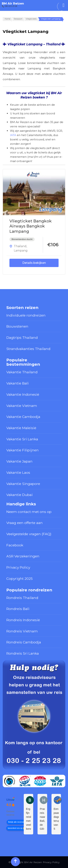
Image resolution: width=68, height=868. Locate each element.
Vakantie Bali (17, 383)
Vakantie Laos (18, 472)
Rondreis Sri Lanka (23, 653)
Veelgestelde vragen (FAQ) (29, 534)
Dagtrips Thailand (22, 338)
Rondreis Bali (18, 609)
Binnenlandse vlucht (22, 239)
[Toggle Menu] (63, 5)
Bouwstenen (17, 326)
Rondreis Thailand (22, 598)
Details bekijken (34, 263)
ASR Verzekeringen (23, 556)
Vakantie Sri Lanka (22, 439)
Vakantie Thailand (22, 372)
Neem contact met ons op (29, 512)
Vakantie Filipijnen (22, 450)
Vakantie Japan (19, 461)
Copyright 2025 (19, 579)
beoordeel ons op (15, 828)
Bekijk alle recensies (17, 822)
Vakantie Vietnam (22, 406)
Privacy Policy (18, 567)
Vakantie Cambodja (23, 417)
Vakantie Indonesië (23, 394)
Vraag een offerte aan (24, 523)
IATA (13, 135)
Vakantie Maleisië (21, 428)
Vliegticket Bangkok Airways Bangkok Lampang (31, 226)
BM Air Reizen (13, 3)
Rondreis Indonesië (23, 620)
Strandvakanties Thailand (28, 349)
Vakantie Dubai (19, 495)
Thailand (20, 246)
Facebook (15, 545)
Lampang (21, 251)
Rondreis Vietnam (22, 631)
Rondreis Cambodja (24, 642)
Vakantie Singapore (23, 484)
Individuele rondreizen (26, 315)
